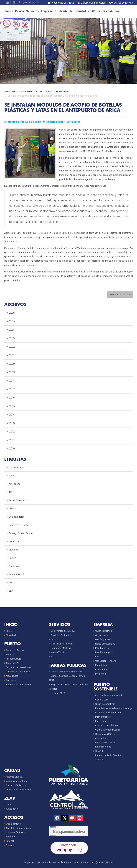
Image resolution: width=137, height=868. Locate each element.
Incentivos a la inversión (19, 790)
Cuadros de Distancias (18, 672)
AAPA (12, 476)
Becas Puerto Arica (19, 500)
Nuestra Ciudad (14, 777)
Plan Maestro (102, 648)
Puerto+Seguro (103, 717)
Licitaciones (102, 669)
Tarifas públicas (108, 11)
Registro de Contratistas (19, 684)
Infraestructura (14, 659)
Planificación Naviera (62, 644)
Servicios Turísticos (16, 785)
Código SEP (101, 700)
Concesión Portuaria (106, 661)
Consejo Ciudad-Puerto (107, 725)
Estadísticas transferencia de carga (114, 708)
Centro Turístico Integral (108, 730)
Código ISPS (13, 663)
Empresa (47, 11)
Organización (102, 635)
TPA (11, 583)
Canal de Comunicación (18, 828)
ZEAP (92, 11)
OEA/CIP (100, 751)
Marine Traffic (58, 652)
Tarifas (54, 639)
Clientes (13, 509)
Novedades (62, 91)
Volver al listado (120, 295)
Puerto (20, 11)
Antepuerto (15, 484)
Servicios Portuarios (61, 635)
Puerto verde (73, 122)
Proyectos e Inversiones (18, 667)
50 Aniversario (16, 467)
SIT (52, 657)
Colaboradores (17, 517)
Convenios (101, 738)
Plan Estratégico (104, 652)
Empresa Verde (103, 747)
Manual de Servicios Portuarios (67, 672)
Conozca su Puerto (19, 525)
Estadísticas (102, 665)
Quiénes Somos (104, 631)
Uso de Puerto (13, 824)
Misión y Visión (103, 639)
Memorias (101, 674)
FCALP (12, 558)
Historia (10, 654)
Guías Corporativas (105, 704)
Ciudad (81, 11)
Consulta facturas (15, 832)
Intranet (10, 841)
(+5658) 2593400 (30, 3)
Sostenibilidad (64, 11)
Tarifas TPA (58, 693)
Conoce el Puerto (15, 650)
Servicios (32, 11)
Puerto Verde (102, 721)
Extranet (10, 845)
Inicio (9, 11)
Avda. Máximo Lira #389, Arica (73, 862)
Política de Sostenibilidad (109, 695)
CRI (97, 657)
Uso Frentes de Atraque (63, 631)
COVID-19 (14, 541)
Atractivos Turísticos (17, 781)
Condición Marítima (61, 648)
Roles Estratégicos (105, 644)
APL (11, 492)
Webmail (11, 837)
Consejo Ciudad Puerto (21, 533)
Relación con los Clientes (108, 713)
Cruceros (13, 550)
